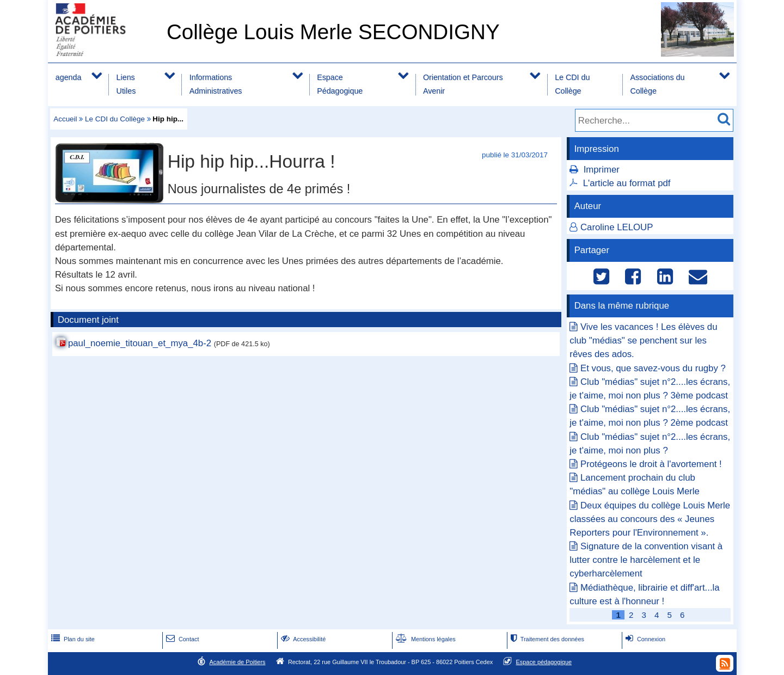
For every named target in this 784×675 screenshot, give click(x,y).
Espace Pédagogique (340, 84)
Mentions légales (425, 639)
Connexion (644, 639)
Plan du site (72, 639)
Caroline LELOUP (617, 227)
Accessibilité (302, 639)
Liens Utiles (126, 84)
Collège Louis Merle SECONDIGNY (333, 32)
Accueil (65, 119)
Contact (182, 639)
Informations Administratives (216, 84)
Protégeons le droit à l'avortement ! (651, 464)
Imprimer (602, 170)
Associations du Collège (657, 84)
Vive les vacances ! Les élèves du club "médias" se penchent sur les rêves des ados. (643, 340)
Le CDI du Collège (572, 84)
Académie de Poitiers (237, 662)
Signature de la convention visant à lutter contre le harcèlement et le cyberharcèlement (646, 560)
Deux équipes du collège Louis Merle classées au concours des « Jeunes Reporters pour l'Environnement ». (650, 519)
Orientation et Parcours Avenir (463, 84)
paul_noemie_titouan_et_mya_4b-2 (140, 343)
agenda (69, 77)
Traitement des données (546, 639)
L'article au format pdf (627, 183)
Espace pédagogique (544, 662)
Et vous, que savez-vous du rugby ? (653, 368)
